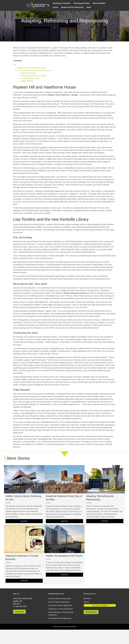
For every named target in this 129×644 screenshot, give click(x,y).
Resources (59, 2)
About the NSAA (65, 7)
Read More (32, 535)
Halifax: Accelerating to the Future (64, 570)
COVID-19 (103, 2)
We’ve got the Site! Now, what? (34, 90)
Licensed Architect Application (60, 620)
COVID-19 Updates (100, 620)
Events (21, 11)
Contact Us (19, 626)
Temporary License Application (61, 623)
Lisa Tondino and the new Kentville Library (34, 85)
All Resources (91, 627)
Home (55, 11)
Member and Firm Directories (79, 2)
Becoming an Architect (27, 7)
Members (87, 613)
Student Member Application (60, 613)
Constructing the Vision (30, 93)
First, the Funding (28, 88)
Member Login (112, 2)
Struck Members (93, 2)
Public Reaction (27, 95)
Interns (86, 616)
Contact (67, 2)
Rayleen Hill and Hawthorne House (31, 82)
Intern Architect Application (59, 616)
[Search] (15, 9)
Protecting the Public (47, 7)
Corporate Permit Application (60, 633)
